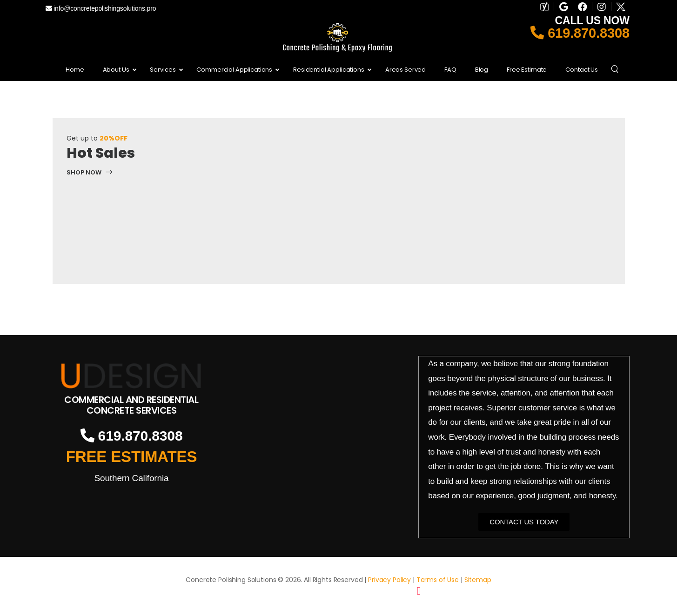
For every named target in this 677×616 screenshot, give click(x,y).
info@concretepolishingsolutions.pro (101, 8)
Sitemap (478, 580)
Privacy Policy (389, 580)
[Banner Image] (90, 174)
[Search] (616, 68)
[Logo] (132, 376)
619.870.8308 (580, 33)
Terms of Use (438, 580)
